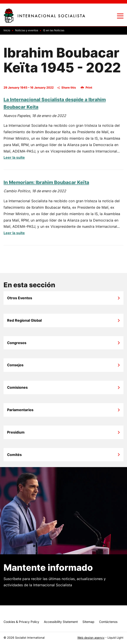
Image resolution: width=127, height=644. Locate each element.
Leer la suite (14, 157)
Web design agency (91, 638)
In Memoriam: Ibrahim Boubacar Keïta (46, 182)
